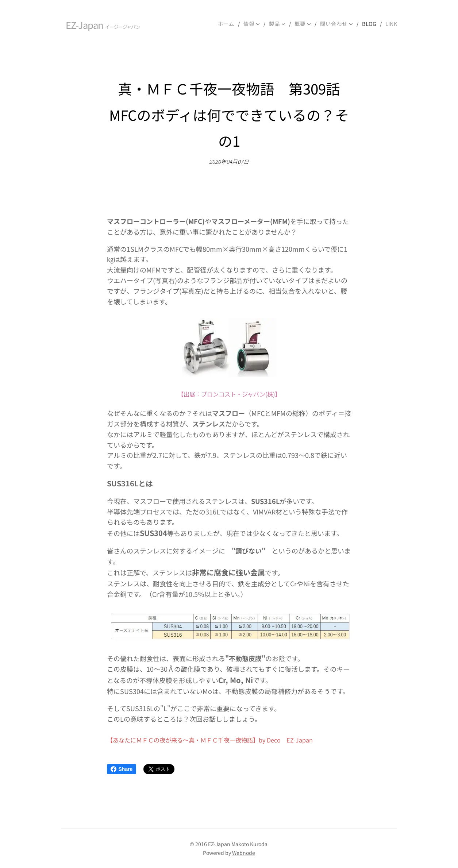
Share (122, 769)
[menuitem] (234, 24)
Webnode (244, 853)
